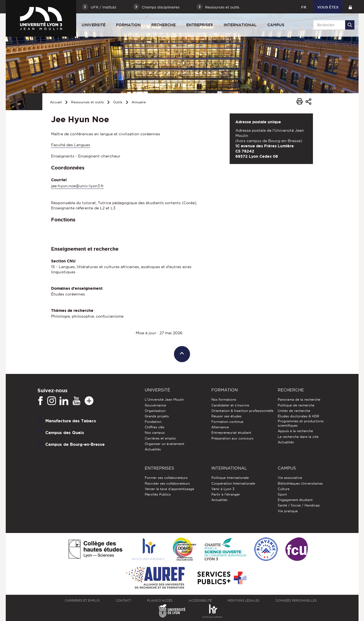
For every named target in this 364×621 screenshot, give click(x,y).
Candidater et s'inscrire (230, 405)
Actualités (153, 449)
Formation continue (227, 422)
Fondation (153, 422)
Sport (282, 494)
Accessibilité (200, 601)
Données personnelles (296, 601)
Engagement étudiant (295, 500)
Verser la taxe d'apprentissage (169, 489)
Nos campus (155, 433)
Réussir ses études (226, 416)
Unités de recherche (294, 411)
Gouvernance (155, 405)
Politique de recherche (296, 405)
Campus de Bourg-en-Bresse (75, 444)
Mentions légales (243, 601)
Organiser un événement (165, 444)
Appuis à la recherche (295, 431)
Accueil (56, 102)
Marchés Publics (158, 494)
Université (94, 25)
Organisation (155, 411)
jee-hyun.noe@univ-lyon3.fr (77, 186)
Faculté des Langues (71, 145)
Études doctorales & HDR (298, 416)
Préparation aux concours (232, 438)
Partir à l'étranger (226, 494)
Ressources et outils (87, 102)
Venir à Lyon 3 (223, 489)
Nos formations (224, 399)
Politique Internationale (230, 478)
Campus (276, 25)
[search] (333, 25)
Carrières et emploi (160, 438)
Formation (128, 25)
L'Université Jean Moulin (164, 399)
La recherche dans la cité (298, 437)
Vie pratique (288, 511)
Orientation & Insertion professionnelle (242, 411)
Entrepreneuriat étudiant (231, 433)
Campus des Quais (65, 433)
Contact (123, 601)
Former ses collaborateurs (166, 478)
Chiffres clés (155, 427)
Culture (284, 489)
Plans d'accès (160, 601)
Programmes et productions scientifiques (301, 423)
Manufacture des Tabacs (71, 421)
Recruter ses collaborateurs (167, 483)
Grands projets (157, 416)
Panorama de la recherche (299, 399)
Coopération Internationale (233, 483)
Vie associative (290, 478)
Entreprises (200, 25)
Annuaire (139, 102)
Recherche (163, 25)
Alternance (220, 427)
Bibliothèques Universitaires (300, 483)
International (240, 25)
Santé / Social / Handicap (299, 505)
